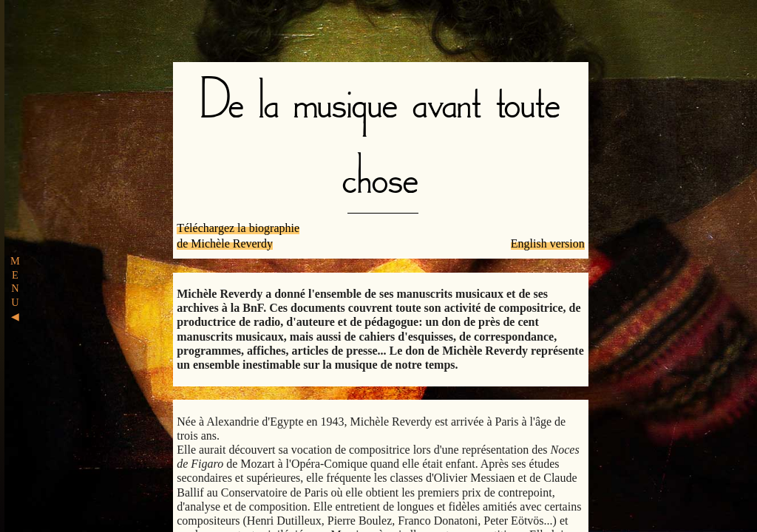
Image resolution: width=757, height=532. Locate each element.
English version (548, 243)
